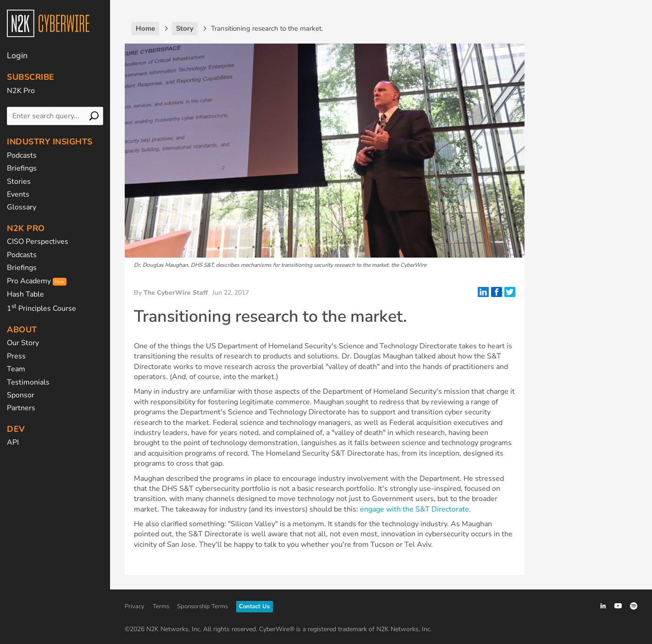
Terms (161, 606)
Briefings (22, 168)
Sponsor (21, 395)
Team (16, 369)
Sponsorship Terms (202, 606)
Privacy (135, 606)
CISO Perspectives (38, 242)
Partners (21, 408)
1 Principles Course (41, 308)
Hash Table (25, 294)
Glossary (22, 207)
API (13, 442)
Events (18, 194)
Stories (19, 182)
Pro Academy (37, 281)
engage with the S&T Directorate (414, 509)
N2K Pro (21, 91)
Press (16, 356)
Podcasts (22, 155)
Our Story (23, 343)
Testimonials (28, 382)
